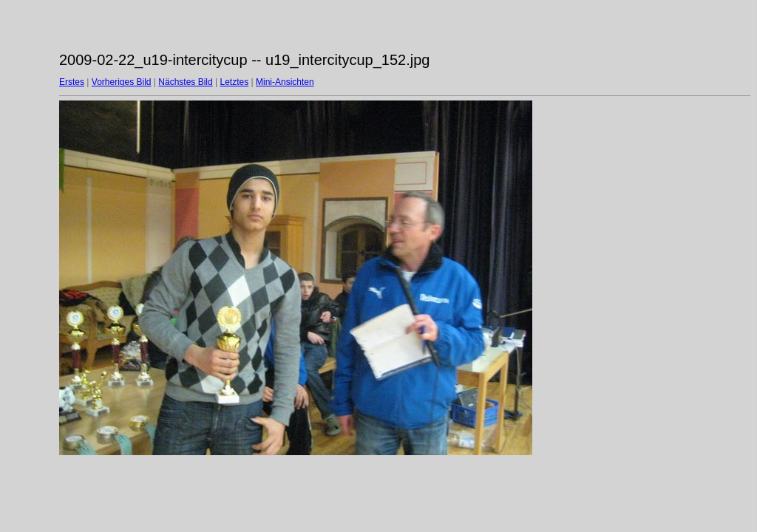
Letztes (235, 82)
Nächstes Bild (185, 82)
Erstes (72, 82)
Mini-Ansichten (285, 82)
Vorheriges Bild (122, 82)
